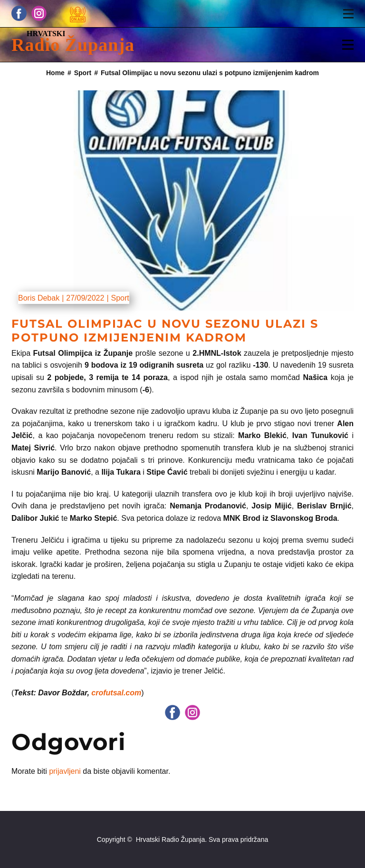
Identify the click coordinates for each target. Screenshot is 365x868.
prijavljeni (65, 771)
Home (55, 73)
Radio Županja (73, 45)
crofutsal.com (116, 693)
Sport (83, 73)
